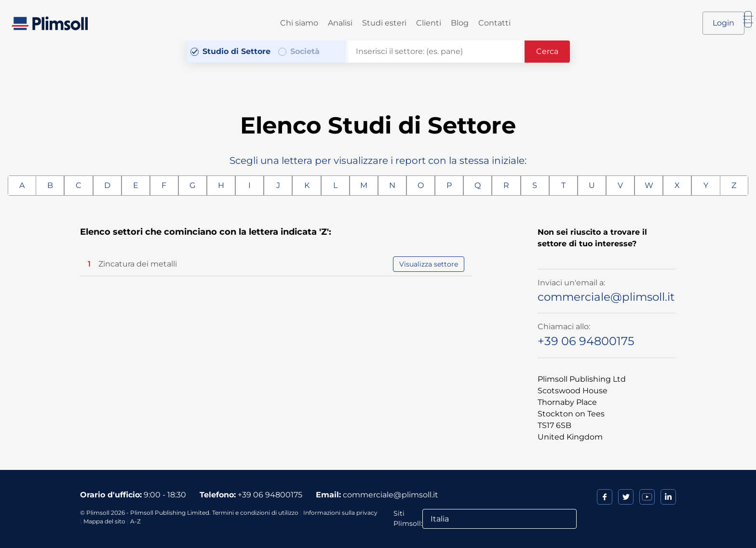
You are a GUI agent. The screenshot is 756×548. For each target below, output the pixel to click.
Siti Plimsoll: (408, 518)
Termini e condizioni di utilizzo (255, 513)
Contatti (494, 23)
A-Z (135, 521)
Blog (460, 23)
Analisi (340, 23)
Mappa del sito (104, 521)
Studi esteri (384, 23)
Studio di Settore (236, 51)
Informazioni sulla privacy (340, 513)
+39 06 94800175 (586, 341)
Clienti (429, 23)
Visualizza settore (429, 264)
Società (305, 51)
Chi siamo (299, 23)
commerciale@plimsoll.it (606, 297)
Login (723, 23)
